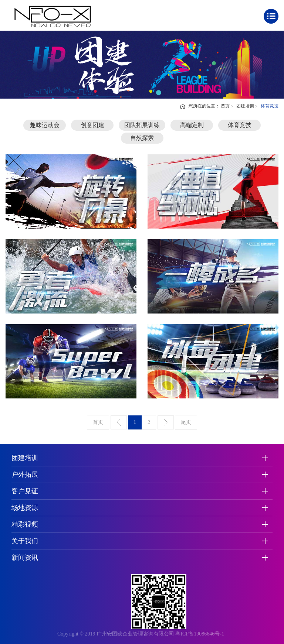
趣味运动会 (45, 125)
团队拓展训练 (142, 125)
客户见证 (25, 491)
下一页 (166, 422)
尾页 (186, 422)
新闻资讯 (25, 558)
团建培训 (245, 106)
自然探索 (142, 138)
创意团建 (92, 125)
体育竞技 (240, 125)
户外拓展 (25, 475)
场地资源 (25, 508)
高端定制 (192, 125)
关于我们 (25, 541)
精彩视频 (25, 524)
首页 (225, 106)
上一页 (119, 422)
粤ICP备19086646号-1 (200, 634)
